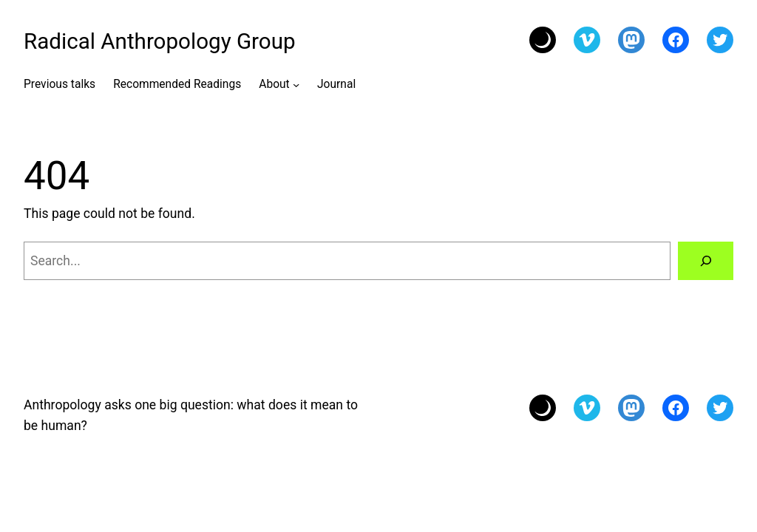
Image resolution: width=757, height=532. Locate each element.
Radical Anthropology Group (160, 41)
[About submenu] (296, 84)
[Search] (706, 260)
